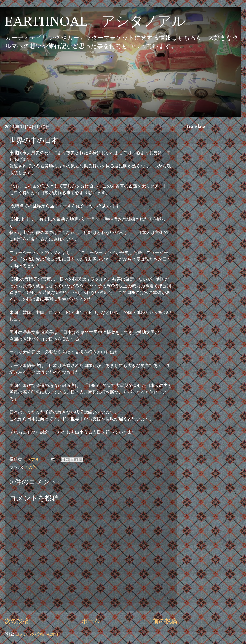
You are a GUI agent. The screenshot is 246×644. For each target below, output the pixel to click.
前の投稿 (165, 621)
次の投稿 (17, 621)
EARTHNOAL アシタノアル (95, 21)
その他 (30, 467)
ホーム (91, 621)
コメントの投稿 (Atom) (37, 634)
